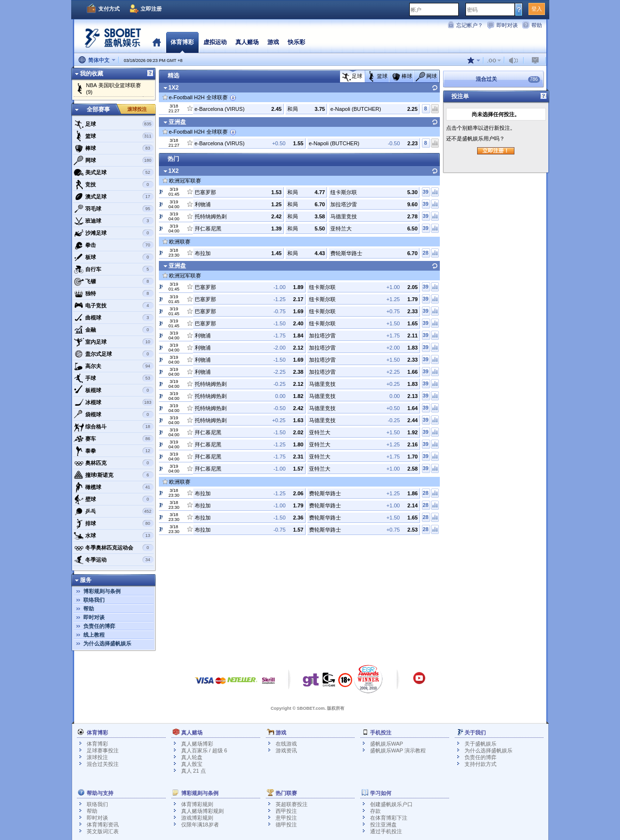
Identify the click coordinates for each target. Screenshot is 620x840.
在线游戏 (286, 744)
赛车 (114, 439)
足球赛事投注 (103, 750)
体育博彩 (182, 42)
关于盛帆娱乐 (480, 744)
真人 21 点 (194, 771)
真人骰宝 (192, 764)
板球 (114, 257)
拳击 (114, 245)
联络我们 (94, 600)
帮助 (537, 25)
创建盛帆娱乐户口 (391, 804)
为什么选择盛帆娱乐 (107, 643)
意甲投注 (286, 818)
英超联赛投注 (292, 804)
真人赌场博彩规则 (202, 811)
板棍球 (114, 390)
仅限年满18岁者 (200, 825)
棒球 (114, 148)
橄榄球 (114, 487)
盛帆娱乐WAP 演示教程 (398, 750)
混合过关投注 (103, 764)
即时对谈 (507, 25)
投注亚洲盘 (383, 825)
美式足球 (114, 172)
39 (425, 192)
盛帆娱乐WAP (387, 744)
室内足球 (114, 342)
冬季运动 (114, 560)
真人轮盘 (192, 757)
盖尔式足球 (114, 354)
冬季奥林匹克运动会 (114, 548)
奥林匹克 (114, 463)
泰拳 (114, 451)
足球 (114, 124)
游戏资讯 (286, 750)
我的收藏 (92, 74)
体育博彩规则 (197, 804)
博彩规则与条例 (102, 591)
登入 (537, 9)
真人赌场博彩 (197, 744)
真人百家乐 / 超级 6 (204, 750)
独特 (114, 293)
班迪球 (114, 221)
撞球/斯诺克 (114, 475)
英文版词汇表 (103, 831)
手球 (114, 378)
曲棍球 (114, 318)
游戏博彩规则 (197, 818)
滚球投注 (137, 109)
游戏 (273, 42)
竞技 (114, 184)
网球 (114, 160)
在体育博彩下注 (389, 818)
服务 (86, 580)
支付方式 (109, 9)
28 (425, 253)
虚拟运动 (215, 42)
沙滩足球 (114, 233)
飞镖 (114, 281)
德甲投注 (286, 825)
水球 (114, 535)
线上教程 (94, 635)
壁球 (114, 499)
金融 (114, 330)
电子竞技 (114, 305)
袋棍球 (114, 414)
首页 (157, 42)
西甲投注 (286, 811)
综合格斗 (114, 427)
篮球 (114, 136)
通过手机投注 (386, 831)
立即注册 (151, 9)
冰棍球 (114, 402)
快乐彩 (296, 42)
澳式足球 (114, 197)
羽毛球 (114, 209)
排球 (114, 523)
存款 (375, 811)
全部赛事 (98, 109)
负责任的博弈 (99, 626)
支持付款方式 (480, 764)
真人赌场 (247, 42)
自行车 (114, 269)
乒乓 (114, 511)
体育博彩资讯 (103, 825)
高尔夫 (114, 366)
